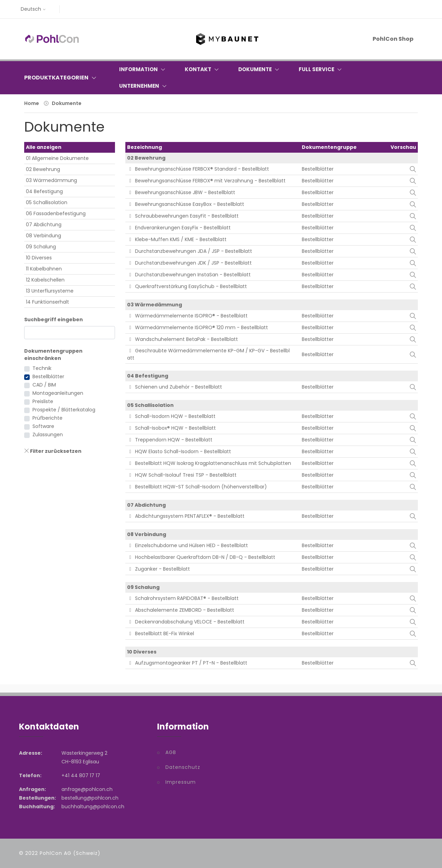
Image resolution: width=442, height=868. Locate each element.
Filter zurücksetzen (53, 451)
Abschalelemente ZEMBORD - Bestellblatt (181, 610)
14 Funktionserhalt (47, 302)
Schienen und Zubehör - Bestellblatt (175, 387)
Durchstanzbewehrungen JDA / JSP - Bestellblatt (190, 251)
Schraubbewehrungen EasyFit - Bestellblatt (183, 216)
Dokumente (67, 103)
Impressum (181, 782)
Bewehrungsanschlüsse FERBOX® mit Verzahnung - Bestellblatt (206, 181)
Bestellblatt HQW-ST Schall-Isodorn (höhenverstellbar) (197, 487)
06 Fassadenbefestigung (56, 213)
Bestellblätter (48, 376)
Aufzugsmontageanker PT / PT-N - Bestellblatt (187, 663)
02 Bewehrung (43, 169)
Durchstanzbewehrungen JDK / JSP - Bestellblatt (190, 263)
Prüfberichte (47, 418)
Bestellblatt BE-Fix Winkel (161, 633)
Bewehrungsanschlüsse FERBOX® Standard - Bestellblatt (198, 169)
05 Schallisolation (47, 202)
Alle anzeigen (44, 147)
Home (32, 103)
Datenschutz (183, 767)
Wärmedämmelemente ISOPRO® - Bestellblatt (188, 316)
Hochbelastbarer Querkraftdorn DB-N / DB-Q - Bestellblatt (201, 557)
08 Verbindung (44, 236)
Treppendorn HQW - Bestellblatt (170, 440)
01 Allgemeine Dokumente (57, 158)
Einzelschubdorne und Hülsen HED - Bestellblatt (188, 545)
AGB (171, 752)
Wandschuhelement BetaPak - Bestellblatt (183, 339)
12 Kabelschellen (45, 280)
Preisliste (43, 401)
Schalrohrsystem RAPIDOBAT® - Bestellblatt (183, 598)
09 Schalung (41, 247)
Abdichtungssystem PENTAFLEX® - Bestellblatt (186, 516)
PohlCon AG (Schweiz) (70, 853)
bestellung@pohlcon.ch (90, 798)
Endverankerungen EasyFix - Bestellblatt (179, 228)
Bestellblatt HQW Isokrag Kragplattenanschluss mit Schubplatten (209, 463)
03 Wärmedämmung (51, 180)
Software (43, 426)
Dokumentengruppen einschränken (53, 355)
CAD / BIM (44, 385)
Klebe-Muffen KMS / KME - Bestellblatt (177, 239)
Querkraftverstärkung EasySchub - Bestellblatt (187, 286)
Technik (42, 368)
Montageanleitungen (58, 393)
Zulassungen (48, 435)
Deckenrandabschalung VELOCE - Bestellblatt (186, 622)
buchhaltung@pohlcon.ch (93, 807)
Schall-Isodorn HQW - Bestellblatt (171, 416)
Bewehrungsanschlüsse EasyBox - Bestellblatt (186, 204)
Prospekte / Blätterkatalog (64, 410)
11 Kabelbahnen (44, 269)
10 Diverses (39, 258)
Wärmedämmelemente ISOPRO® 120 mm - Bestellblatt (198, 327)
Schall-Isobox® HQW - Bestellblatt (172, 428)
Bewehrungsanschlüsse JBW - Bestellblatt (181, 192)
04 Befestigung (44, 191)
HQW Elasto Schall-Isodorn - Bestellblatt (179, 451)
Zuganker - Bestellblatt (159, 569)
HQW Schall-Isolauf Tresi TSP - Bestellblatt (182, 475)
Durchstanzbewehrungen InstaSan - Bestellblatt (189, 275)
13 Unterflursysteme (50, 291)
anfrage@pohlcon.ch (87, 789)
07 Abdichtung (44, 225)
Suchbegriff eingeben (54, 319)
